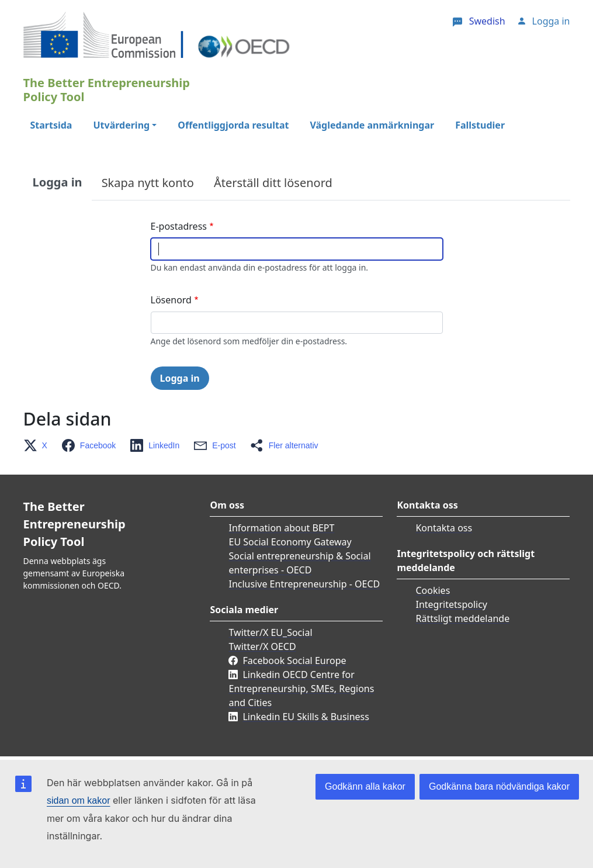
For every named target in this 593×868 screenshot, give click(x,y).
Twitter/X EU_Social (270, 632)
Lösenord (171, 300)
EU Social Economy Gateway (290, 542)
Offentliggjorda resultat (233, 125)
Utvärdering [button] (121, 125)
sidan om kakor (79, 800)
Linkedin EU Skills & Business (306, 717)
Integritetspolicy (451, 604)
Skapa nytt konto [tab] (148, 183)
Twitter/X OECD (262, 646)
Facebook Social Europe (294, 660)
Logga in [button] (551, 21)
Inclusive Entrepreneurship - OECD (304, 584)
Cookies (433, 590)
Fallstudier (480, 125)
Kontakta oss (444, 528)
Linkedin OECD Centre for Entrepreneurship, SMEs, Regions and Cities (301, 689)
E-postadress (179, 226)
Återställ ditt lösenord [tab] (273, 183)
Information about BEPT (281, 528)
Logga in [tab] (58, 182)
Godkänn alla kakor (365, 786)
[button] (39, 445)
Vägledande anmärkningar (372, 125)
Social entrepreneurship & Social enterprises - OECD (299, 563)
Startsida (51, 125)
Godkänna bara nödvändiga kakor (499, 786)
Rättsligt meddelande (462, 618)
